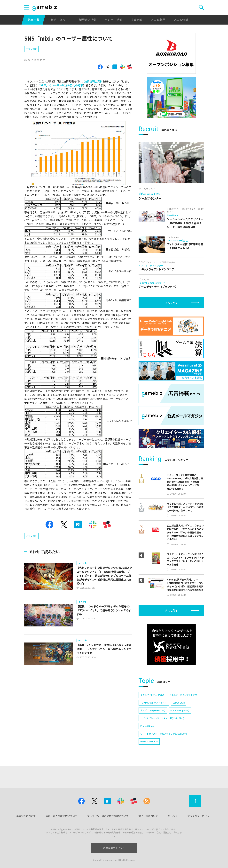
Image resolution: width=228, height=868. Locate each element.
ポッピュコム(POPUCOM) (153, 710)
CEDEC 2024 (179, 703)
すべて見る (171, 303)
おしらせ (173, 816)
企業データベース (59, 20)
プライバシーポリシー (200, 816)
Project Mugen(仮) (180, 710)
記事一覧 (33, 20)
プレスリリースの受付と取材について (108, 816)
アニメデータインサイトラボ (183, 695)
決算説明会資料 (93, 81)
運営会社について (26, 816)
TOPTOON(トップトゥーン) (154, 703)
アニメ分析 (181, 20)
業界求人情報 (88, 20)
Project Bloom (148, 726)
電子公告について (148, 816)
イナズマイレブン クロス (152, 695)
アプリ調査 (31, 49)
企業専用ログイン (114, 848)
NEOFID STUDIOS (149, 741)
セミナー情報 (114, 20)
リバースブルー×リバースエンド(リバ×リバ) (162, 718)
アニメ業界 (158, 20)
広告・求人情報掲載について (61, 816)
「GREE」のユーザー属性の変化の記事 (60, 85)
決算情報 (136, 20)
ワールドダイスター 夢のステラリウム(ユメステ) (164, 734)
